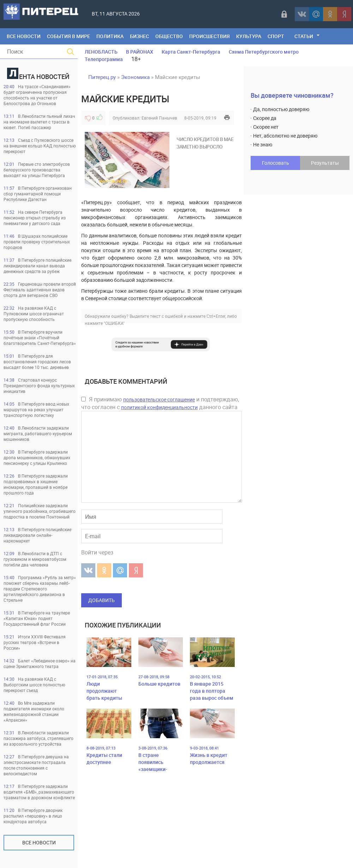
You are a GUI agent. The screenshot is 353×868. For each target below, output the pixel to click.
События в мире (68, 36)
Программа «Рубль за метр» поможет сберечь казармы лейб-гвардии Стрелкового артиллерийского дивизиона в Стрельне (40, 589)
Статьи (304, 36)
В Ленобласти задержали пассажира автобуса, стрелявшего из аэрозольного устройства (38, 738)
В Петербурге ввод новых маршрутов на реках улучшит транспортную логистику (36, 409)
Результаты (325, 163)
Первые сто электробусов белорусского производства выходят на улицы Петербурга (37, 170)
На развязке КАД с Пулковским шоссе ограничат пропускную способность (34, 314)
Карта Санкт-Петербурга (191, 52)
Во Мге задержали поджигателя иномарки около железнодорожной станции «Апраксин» (34, 711)
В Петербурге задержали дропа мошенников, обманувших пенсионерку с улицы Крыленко (37, 457)
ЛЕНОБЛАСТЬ (101, 52)
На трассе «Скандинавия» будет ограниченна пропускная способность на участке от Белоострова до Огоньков (37, 95)
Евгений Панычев (159, 118)
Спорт (276, 36)
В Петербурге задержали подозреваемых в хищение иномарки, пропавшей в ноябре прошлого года (36, 484)
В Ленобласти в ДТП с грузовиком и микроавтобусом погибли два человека (35, 559)
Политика (110, 36)
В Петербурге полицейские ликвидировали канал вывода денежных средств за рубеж (37, 266)
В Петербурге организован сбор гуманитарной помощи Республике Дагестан (38, 194)
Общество (169, 36)
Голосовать (276, 163)
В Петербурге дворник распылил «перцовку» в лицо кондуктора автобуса (33, 816)
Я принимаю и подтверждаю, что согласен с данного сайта (160, 403)
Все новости (39, 842)
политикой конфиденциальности (159, 407)
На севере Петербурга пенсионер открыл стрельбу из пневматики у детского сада (35, 218)
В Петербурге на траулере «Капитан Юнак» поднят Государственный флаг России (37, 618)
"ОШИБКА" (114, 323)
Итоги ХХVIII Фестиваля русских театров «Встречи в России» (35, 642)
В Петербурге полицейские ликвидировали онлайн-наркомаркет (37, 535)
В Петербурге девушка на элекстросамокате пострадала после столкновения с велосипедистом (36, 765)
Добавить (101, 600)
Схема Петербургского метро (264, 52)
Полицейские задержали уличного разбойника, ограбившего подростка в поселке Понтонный (40, 511)
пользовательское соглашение (159, 399)
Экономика (135, 77)
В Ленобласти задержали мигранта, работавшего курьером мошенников (38, 433)
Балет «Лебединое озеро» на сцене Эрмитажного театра (40, 663)
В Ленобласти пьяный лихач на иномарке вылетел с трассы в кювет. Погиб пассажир (39, 122)
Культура (249, 36)
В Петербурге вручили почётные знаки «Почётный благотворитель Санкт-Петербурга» (40, 338)
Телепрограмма (104, 59)
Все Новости (24, 36)
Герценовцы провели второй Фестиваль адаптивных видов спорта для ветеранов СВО (40, 290)
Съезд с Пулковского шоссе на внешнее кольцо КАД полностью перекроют (40, 146)
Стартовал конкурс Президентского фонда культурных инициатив (39, 386)
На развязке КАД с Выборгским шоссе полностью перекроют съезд (34, 685)
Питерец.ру (102, 77)
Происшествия (210, 36)
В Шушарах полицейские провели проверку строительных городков (37, 242)
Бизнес (139, 36)
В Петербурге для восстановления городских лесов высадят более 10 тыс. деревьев (37, 362)
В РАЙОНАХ (140, 52)
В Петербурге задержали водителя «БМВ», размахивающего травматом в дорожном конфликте (39, 792)
